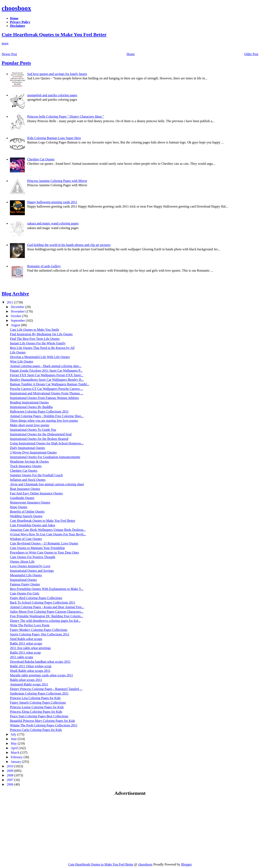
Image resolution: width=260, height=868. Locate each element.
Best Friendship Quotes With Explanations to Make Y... (47, 589)
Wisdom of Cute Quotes (26, 539)
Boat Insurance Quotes (25, 489)
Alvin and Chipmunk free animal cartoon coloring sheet (47, 484)
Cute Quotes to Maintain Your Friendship (37, 548)
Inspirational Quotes (23, 580)
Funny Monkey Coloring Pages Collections (39, 630)
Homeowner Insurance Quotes (30, 502)
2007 (11, 780)
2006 (11, 784)
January (16, 762)
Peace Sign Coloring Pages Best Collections (39, 716)
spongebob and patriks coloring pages (52, 95)
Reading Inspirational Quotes (29, 402)
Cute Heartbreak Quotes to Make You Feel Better (54, 35)
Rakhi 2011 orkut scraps (26, 643)
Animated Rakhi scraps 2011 (29, 684)
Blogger (187, 864)
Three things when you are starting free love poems (44, 421)
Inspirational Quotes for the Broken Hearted (39, 439)
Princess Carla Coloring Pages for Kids (36, 730)
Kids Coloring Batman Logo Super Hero (54, 138)
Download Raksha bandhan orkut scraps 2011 (40, 662)
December (18, 307)
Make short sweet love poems (30, 425)
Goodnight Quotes (22, 498)
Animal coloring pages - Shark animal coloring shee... (46, 366)
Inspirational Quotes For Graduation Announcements (45, 457)
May (14, 743)
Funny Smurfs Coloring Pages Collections (38, 703)
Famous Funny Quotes (25, 584)
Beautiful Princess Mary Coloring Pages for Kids (43, 721)
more (5, 43)
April (15, 748)
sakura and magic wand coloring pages (53, 223)
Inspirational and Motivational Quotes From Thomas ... (47, 393)
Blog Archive (15, 294)
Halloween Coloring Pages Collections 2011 (39, 411)
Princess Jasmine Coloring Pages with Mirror (57, 181)
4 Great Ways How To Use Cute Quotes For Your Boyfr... (48, 534)
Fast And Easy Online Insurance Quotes (36, 493)
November (18, 311)
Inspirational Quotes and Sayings (32, 571)
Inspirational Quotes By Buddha (31, 407)
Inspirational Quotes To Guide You (33, 430)
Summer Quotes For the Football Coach (36, 475)
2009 (11, 771)
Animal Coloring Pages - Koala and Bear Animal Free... (47, 607)
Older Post (251, 54)
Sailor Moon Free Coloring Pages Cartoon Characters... (47, 612)
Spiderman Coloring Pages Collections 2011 (39, 693)
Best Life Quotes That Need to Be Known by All (42, 348)
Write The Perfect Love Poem (30, 625)
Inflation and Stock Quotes (28, 480)
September (18, 321)
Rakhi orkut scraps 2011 (26, 680)
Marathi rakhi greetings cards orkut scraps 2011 (41, 675)
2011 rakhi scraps (22, 657)
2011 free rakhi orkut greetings (30, 648)
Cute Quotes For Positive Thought (33, 557)
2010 (11, 766)
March (16, 753)
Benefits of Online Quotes (27, 512)
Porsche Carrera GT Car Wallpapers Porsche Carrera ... (46, 389)
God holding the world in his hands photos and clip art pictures (69, 245)
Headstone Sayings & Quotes (29, 461)
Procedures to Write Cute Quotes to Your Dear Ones (44, 552)
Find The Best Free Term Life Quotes (35, 339)
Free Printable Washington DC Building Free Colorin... (47, 616)
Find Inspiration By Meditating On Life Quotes (41, 334)
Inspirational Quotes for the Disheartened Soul (41, 434)
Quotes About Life (22, 562)
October (17, 316)
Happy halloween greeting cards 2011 (52, 202)
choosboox (16, 8)
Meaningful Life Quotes (26, 575)
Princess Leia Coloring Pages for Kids (35, 698)
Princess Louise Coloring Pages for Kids (37, 707)
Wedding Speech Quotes (26, 516)
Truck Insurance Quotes (26, 466)
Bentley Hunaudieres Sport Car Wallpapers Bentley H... (47, 380)
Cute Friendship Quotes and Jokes (33, 525)
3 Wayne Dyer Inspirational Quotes (33, 452)
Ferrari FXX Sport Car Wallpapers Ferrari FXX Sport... (47, 375)
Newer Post (9, 54)
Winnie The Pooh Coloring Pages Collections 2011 (44, 725)
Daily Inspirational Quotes (28, 448)
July (14, 734)
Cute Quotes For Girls (25, 593)
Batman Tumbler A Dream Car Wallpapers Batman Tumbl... (50, 384)
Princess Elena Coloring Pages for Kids (36, 712)
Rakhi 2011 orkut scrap (25, 652)
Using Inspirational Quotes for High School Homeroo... (47, 443)
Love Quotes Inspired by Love (30, 566)
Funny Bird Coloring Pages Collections (36, 598)
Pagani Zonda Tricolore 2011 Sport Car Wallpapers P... (46, 371)
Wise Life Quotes (22, 361)
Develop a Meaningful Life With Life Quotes (40, 357)
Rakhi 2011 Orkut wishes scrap (31, 666)
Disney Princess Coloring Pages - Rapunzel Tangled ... (46, 689)
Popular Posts (16, 63)
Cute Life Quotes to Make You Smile (35, 330)
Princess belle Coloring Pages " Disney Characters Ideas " (65, 116)
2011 (10, 302)
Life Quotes (18, 352)
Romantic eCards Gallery (44, 266)
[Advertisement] (36, 829)
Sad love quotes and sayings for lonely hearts (57, 74)
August (16, 325)
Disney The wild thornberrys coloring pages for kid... (45, 621)
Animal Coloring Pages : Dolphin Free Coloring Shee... (47, 416)
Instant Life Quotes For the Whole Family (38, 343)
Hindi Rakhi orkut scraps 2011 (30, 671)
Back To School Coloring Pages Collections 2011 (43, 602)
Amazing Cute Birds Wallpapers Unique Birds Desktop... (48, 530)
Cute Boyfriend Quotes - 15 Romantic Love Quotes (44, 543)
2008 (11, 775)
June (14, 739)
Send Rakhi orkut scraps (26, 639)
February (17, 757)
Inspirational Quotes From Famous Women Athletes (44, 398)
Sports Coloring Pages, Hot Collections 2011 (40, 634)
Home (131, 54)
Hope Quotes (19, 507)
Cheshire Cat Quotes (41, 159)
